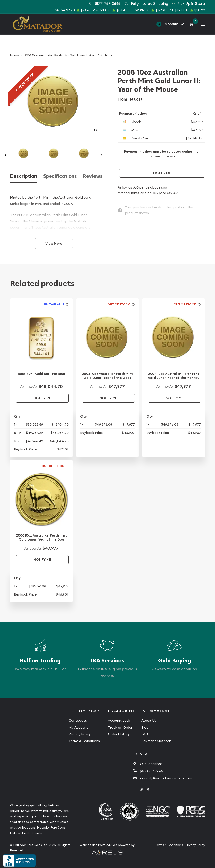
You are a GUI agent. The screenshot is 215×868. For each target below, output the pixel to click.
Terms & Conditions (84, 741)
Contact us (78, 720)
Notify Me (162, 173)
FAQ (145, 734)
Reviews (93, 176)
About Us (149, 720)
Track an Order (120, 727)
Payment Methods (156, 741)
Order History (119, 734)
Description (24, 176)
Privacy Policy (80, 734)
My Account (78, 727)
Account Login (120, 720)
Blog (145, 727)
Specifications (60, 176)
